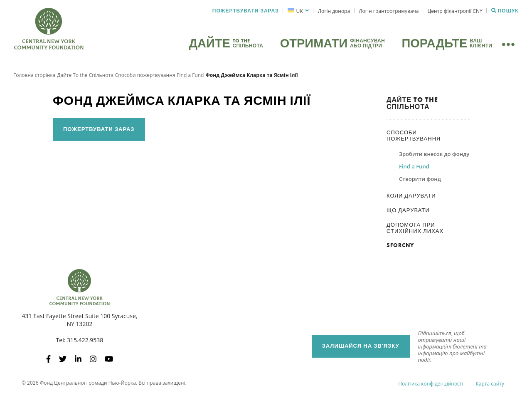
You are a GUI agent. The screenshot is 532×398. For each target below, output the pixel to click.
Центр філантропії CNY (455, 11)
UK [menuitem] (300, 11)
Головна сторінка (34, 77)
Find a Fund (190, 77)
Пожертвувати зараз (246, 11)
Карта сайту (490, 385)
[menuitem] (298, 11)
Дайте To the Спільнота (85, 77)
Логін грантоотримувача (389, 11)
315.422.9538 (85, 342)
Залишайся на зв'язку (361, 348)
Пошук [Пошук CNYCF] (505, 11)
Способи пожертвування (145, 77)
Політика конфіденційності (431, 385)
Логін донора (334, 11)
